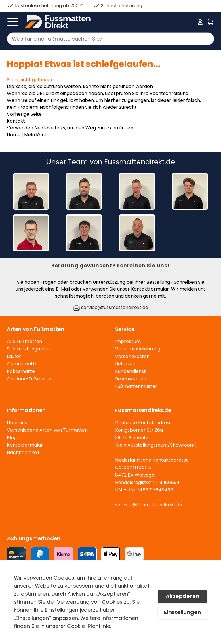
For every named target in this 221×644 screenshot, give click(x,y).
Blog (12, 438)
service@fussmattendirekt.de (111, 307)
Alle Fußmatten (24, 341)
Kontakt (16, 121)
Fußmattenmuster (136, 386)
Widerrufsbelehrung (138, 349)
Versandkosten (132, 356)
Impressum (128, 341)
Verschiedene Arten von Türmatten (47, 430)
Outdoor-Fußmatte (29, 379)
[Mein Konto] (200, 22)
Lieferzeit (125, 364)
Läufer (14, 356)
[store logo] (109, 22)
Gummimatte (22, 364)
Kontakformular (25, 445)
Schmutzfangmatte (29, 349)
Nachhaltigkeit (23, 452)
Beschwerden (131, 379)
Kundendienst (130, 371)
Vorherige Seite (24, 114)
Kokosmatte (21, 371)
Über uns (17, 423)
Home (14, 135)
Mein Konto (37, 135)
